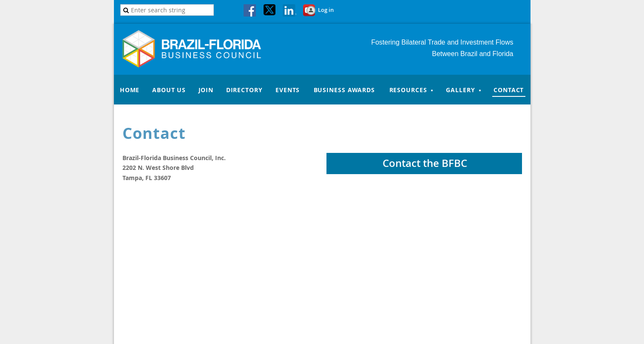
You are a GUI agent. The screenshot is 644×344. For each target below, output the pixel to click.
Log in (326, 10)
